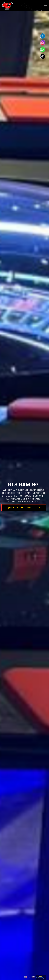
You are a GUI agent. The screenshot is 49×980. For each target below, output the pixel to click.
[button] (46, 5)
